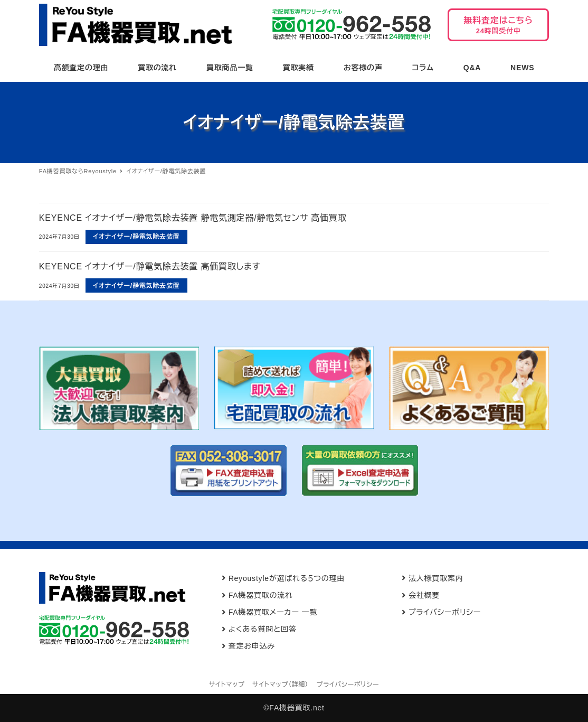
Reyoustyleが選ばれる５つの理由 (287, 578)
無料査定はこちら (498, 29)
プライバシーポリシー (445, 612)
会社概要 (424, 595)
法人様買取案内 (436, 578)
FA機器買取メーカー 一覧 (273, 612)
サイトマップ (227, 685)
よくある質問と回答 (263, 629)
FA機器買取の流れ (261, 595)
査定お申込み (252, 646)
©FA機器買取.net (294, 708)
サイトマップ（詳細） (281, 685)
